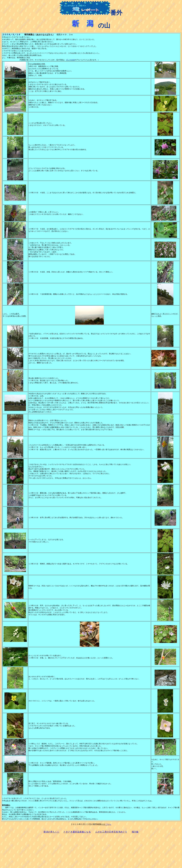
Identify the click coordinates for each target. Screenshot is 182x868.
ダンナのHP (70, 60)
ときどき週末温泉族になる (77, 832)
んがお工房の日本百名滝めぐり (111, 832)
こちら (108, 824)
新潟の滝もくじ (51, 832)
